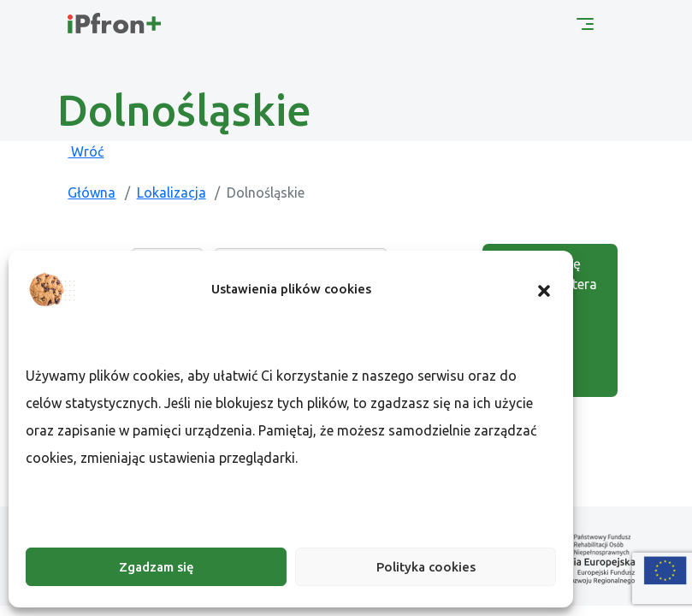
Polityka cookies (426, 567)
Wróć (86, 151)
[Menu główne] (585, 22)
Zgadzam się (157, 567)
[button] (544, 289)
